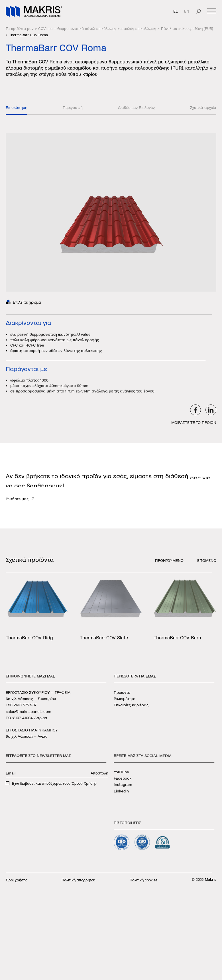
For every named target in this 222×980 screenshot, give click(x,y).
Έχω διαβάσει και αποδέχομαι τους (54, 784)
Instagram (123, 785)
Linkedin (121, 791)
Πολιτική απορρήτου (78, 880)
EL (176, 11)
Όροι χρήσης (17, 880)
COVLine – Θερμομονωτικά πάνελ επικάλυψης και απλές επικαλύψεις (97, 29)
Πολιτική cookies (144, 880)
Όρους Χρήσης (84, 784)
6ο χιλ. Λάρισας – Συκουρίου (31, 699)
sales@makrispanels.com (28, 711)
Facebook (123, 778)
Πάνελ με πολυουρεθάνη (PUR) (187, 29)
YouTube (121, 772)
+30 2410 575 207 (21, 705)
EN (187, 11)
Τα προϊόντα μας (20, 29)
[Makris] (34, 11)
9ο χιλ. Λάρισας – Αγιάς (27, 736)
